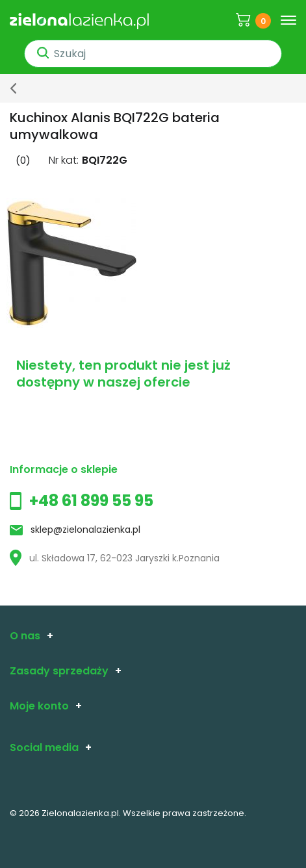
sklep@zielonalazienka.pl (85, 530)
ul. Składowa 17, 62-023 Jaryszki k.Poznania (115, 558)
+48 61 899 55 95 (91, 501)
